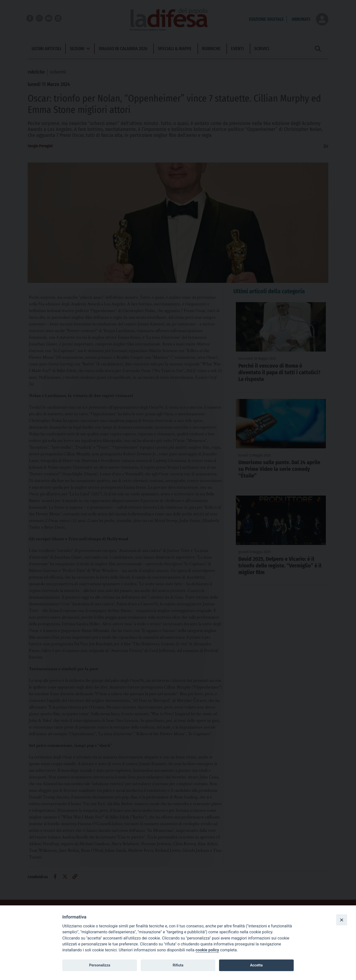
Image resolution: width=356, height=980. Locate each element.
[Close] (342, 920)
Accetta (256, 965)
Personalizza (100, 965)
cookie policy (207, 950)
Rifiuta (178, 965)
